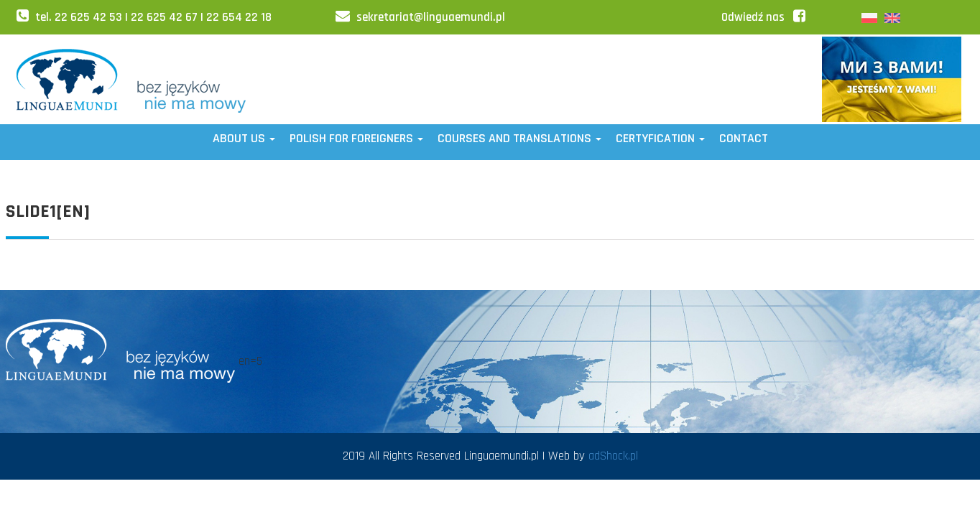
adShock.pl (613, 456)
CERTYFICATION (660, 138)
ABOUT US (244, 138)
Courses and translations (519, 138)
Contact (744, 138)
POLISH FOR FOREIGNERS (356, 138)
